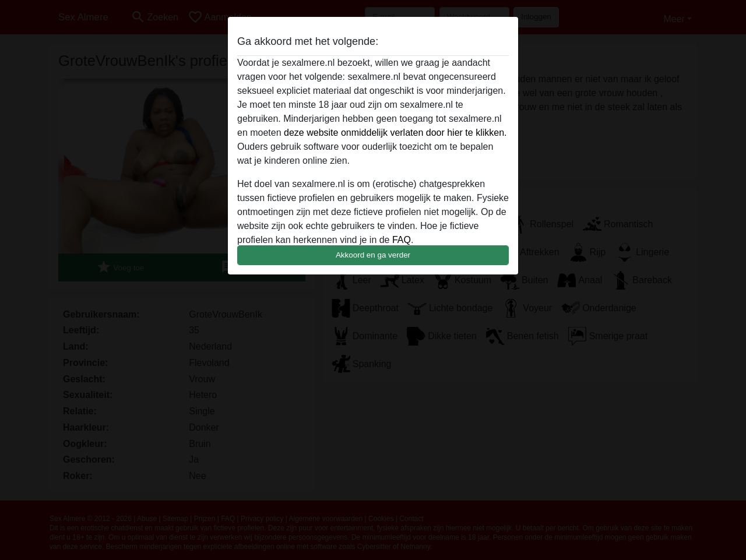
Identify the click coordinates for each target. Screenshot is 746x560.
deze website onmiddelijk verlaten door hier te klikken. (395, 133)
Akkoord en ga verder (373, 255)
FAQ (402, 240)
